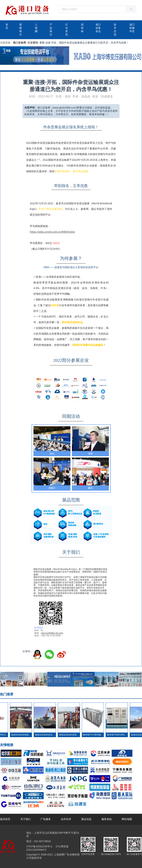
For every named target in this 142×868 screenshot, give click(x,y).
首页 (7, 26)
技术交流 (115, 30)
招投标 (82, 28)
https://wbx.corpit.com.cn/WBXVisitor (52, 232)
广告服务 (46, 819)
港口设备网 (19, 43)
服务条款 (107, 819)
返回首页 (5, 819)
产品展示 (51, 30)
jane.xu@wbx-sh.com (52, 633)
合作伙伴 (66, 819)
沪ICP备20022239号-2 (39, 846)
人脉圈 (36, 28)
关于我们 (26, 819)
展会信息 (86, 819)
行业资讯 (67, 30)
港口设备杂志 (98, 28)
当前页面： (6, 43)
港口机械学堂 (132, 28)
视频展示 (21, 30)
